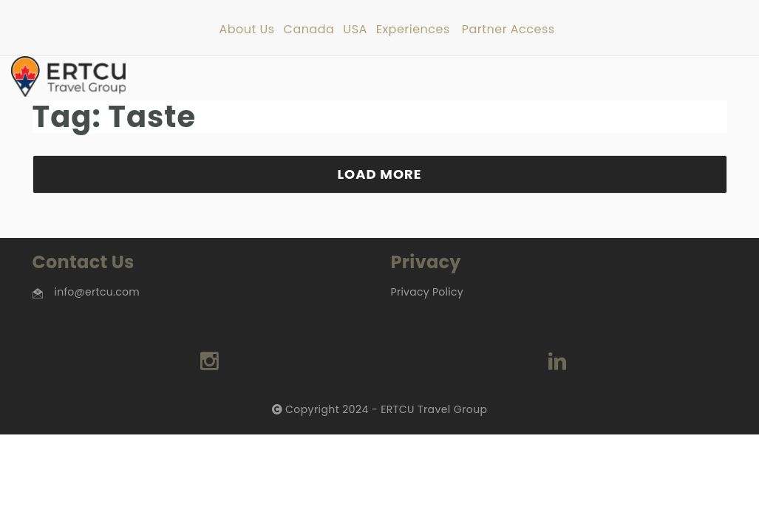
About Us (246, 30)
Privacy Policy (427, 292)
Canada (309, 30)
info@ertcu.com (97, 292)
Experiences (413, 30)
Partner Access (508, 30)
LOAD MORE (379, 174)
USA (355, 30)
